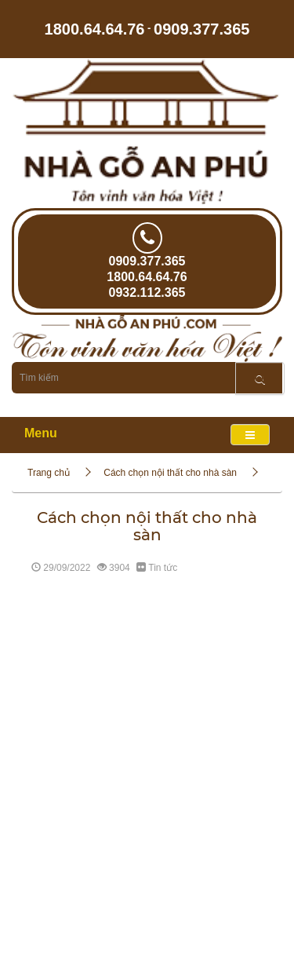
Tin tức (163, 568)
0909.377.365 (201, 28)
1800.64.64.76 (95, 28)
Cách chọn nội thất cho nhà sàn (170, 473)
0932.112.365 (147, 293)
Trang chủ (49, 473)
